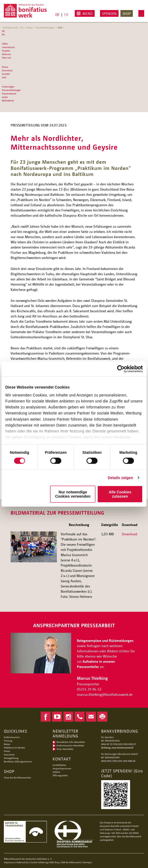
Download (7, 70)
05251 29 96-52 (89, 689)
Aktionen (6, 54)
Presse (29, 28)
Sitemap (87, 862)
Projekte (6, 51)
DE (57, 14)
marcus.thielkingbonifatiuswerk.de (105, 694)
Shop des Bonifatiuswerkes (17, 778)
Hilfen (5, 44)
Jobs (4, 77)
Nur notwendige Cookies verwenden (73, 494)
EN (66, 14)
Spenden (109, 14)
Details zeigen (120, 478)
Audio (5, 97)
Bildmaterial (8, 101)
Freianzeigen (8, 87)
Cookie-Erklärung (39, 862)
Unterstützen (8, 47)
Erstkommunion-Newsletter (70, 745)
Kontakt (6, 74)
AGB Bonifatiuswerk (71, 862)
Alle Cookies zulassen (120, 494)
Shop (127, 14)
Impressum (9, 862)
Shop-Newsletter (65, 749)
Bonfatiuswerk (10, 28)
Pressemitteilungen (45, 28)
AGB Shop (54, 862)
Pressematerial (9, 94)
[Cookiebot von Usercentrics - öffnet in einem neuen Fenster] (126, 369)
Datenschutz (23, 862)
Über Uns (7, 58)
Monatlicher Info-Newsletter (71, 742)
